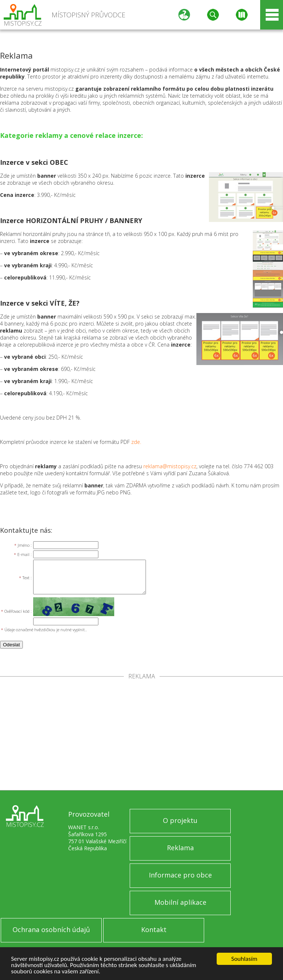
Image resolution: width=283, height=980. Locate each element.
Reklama (180, 848)
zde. (136, 442)
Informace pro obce (180, 875)
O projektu (180, 820)
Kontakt (154, 929)
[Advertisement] (141, 735)
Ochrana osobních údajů (51, 929)
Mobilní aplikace (180, 902)
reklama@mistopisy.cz (170, 466)
